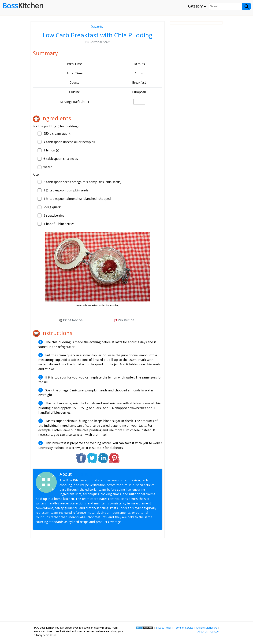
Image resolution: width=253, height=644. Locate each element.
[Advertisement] (98, 578)
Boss (23, 6)
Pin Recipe (124, 320)
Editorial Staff (86, 474)
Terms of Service (184, 628)
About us (203, 632)
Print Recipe (71, 320)
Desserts (97, 27)
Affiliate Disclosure (207, 628)
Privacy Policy (164, 628)
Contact (215, 632)
